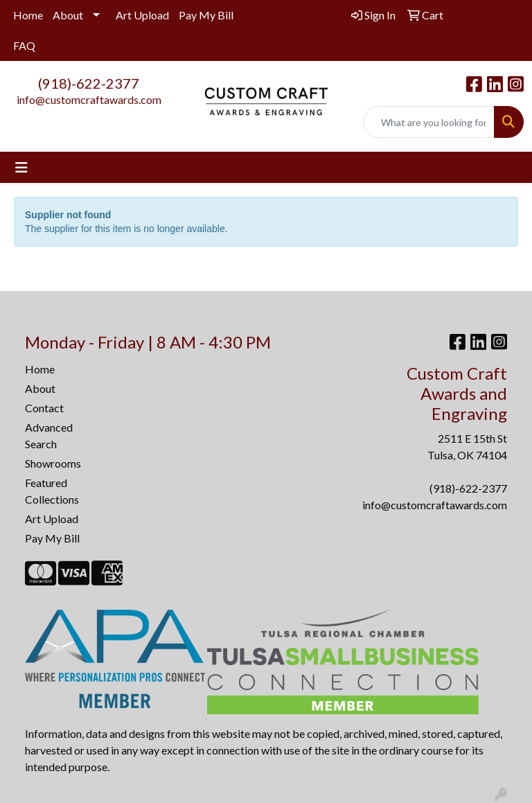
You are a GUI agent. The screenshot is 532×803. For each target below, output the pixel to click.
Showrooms (53, 463)
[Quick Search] (429, 122)
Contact (44, 408)
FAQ (24, 45)
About (68, 15)
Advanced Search (49, 435)
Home (28, 15)
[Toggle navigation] (21, 167)
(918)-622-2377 (89, 83)
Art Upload (142, 15)
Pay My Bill (206, 15)
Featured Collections (52, 491)
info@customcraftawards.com (89, 99)
